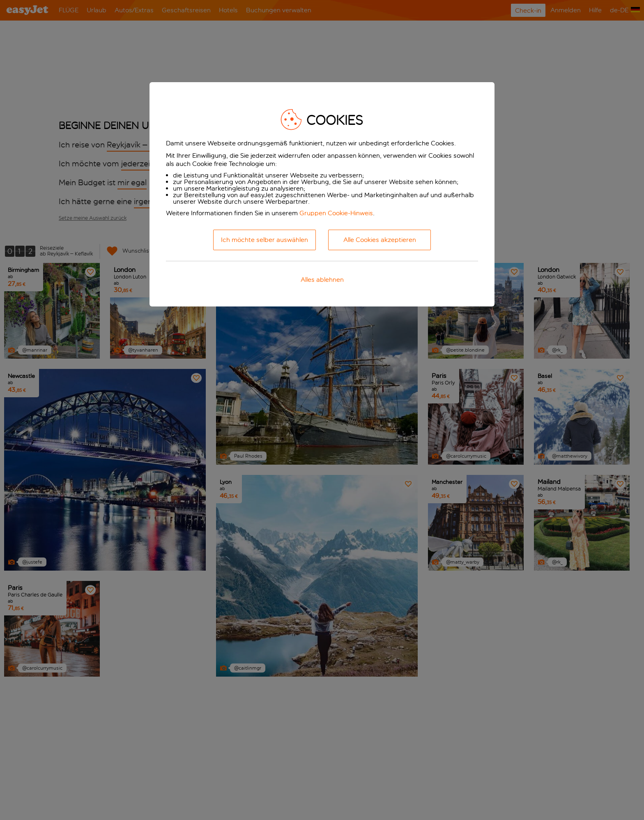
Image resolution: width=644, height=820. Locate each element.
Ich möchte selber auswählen (264, 240)
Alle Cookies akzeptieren (380, 240)
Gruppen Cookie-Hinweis (336, 213)
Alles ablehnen (322, 280)
